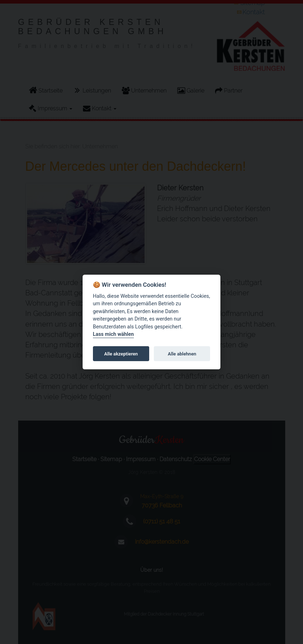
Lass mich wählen (113, 335)
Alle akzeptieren (121, 354)
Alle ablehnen (182, 354)
